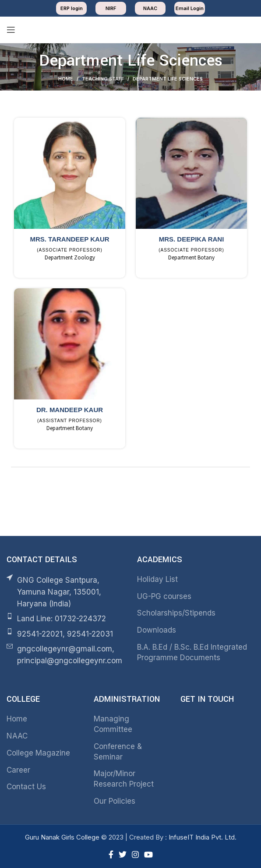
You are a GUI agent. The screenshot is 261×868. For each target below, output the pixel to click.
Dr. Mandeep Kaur (70, 409)
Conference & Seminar (118, 750)
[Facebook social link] (111, 853)
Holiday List (157, 577)
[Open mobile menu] (11, 30)
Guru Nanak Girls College (63, 835)
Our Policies (115, 799)
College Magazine (38, 751)
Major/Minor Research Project (124, 777)
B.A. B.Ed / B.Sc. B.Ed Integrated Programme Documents (192, 651)
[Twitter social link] (123, 853)
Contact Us (26, 785)
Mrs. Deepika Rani (192, 239)
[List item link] (65, 618)
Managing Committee (113, 722)
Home (66, 79)
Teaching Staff (103, 79)
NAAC (17, 734)
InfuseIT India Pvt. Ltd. (203, 835)
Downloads (157, 628)
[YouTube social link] (148, 853)
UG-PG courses (164, 595)
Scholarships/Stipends (176, 612)
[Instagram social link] (135, 853)
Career (18, 768)
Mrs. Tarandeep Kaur (69, 239)
